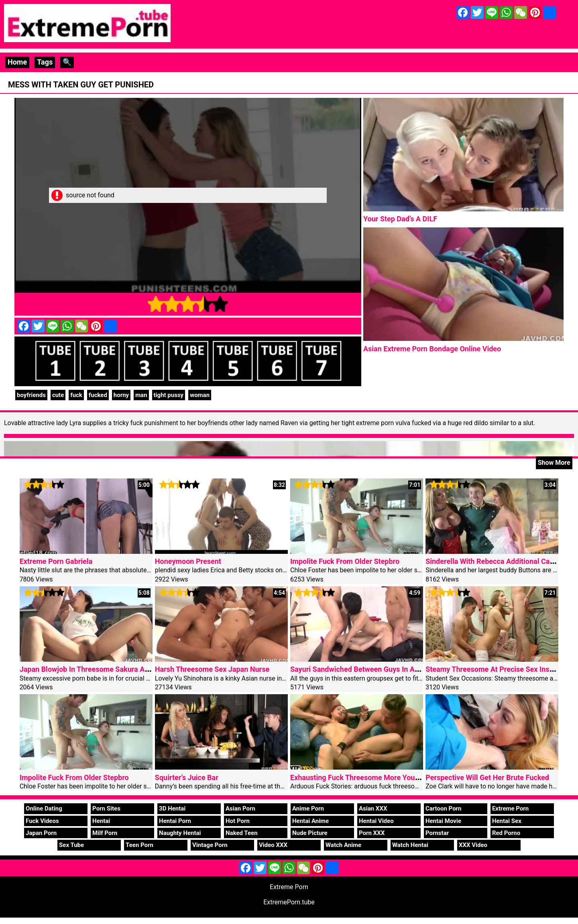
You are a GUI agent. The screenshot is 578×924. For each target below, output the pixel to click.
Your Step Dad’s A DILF (400, 219)
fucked (98, 395)
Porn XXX (372, 833)
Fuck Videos (42, 821)
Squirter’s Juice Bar (187, 777)
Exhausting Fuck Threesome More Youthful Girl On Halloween (390, 777)
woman (200, 395)
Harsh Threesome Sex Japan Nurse (212, 669)
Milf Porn (105, 833)
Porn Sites (106, 808)
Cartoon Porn (444, 808)
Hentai (101, 821)
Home (17, 62)
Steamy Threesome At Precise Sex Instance (496, 669)
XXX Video (473, 845)
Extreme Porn (510, 808)
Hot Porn (238, 821)
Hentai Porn (175, 821)
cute (58, 395)
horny (121, 395)
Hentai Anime (310, 821)
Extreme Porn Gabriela (56, 561)
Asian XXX (373, 808)
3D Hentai (172, 808)
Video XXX (273, 845)
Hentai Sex (507, 821)
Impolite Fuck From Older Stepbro (345, 561)
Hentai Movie (443, 821)
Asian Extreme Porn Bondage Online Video (432, 349)
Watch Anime (343, 845)
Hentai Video (376, 821)
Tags (45, 62)
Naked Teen (242, 833)
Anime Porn (308, 808)
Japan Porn (41, 833)
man (141, 395)
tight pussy (169, 395)
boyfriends (31, 395)
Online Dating (44, 808)
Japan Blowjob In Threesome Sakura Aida (87, 669)
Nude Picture (310, 833)
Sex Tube (71, 845)
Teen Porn (139, 845)
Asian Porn (240, 808)
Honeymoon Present (188, 561)
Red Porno (506, 833)
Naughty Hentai (180, 833)
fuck (76, 395)
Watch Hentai (410, 845)
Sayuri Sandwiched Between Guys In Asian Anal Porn (376, 669)
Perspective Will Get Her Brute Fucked (487, 777)
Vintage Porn (210, 845)
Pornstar (437, 833)
